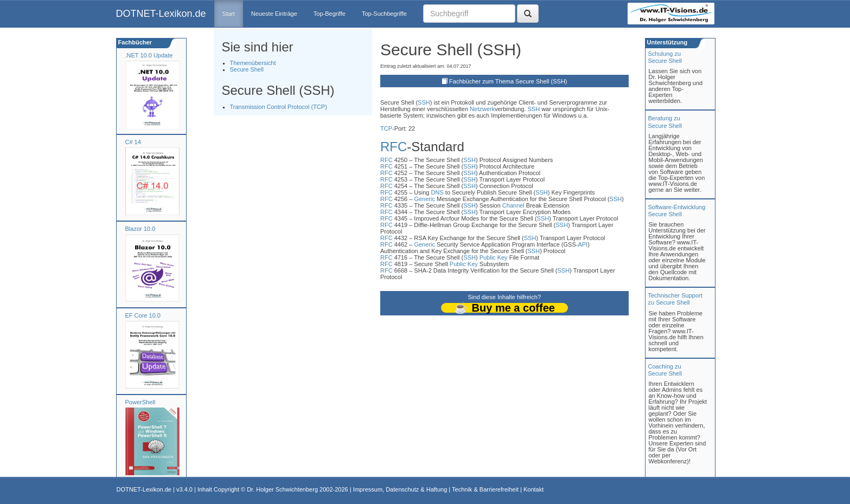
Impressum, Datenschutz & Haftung (400, 489)
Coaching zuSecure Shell (665, 370)
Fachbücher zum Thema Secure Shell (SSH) (508, 81)
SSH (424, 102)
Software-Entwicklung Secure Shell (677, 211)
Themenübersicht (253, 63)
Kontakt (533, 489)
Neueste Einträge (274, 14)
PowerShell (140, 402)
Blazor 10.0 (140, 229)
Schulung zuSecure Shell (665, 57)
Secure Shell (247, 69)
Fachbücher (134, 42)
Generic (424, 199)
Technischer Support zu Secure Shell (675, 299)
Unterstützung (667, 42)
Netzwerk (482, 109)
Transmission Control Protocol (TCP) (279, 107)
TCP (386, 128)
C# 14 (133, 142)
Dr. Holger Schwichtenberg (282, 489)
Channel (513, 205)
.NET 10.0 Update (149, 55)
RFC (394, 147)
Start (229, 14)
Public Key (494, 257)
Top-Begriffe (330, 14)
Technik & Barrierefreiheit (485, 489)
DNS (437, 192)
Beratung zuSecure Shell (665, 122)
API (583, 244)
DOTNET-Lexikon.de (161, 14)
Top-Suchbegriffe (384, 14)
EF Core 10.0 (143, 315)
